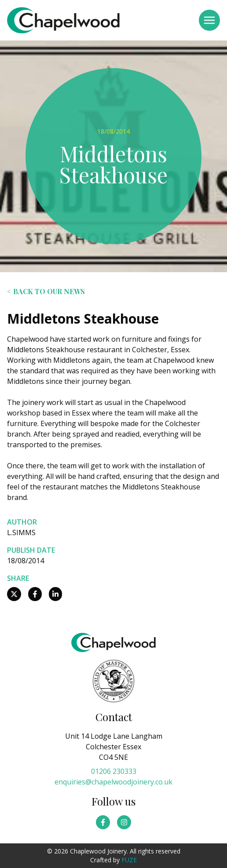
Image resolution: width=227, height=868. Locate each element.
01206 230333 (114, 771)
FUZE (129, 860)
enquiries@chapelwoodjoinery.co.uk (113, 782)
